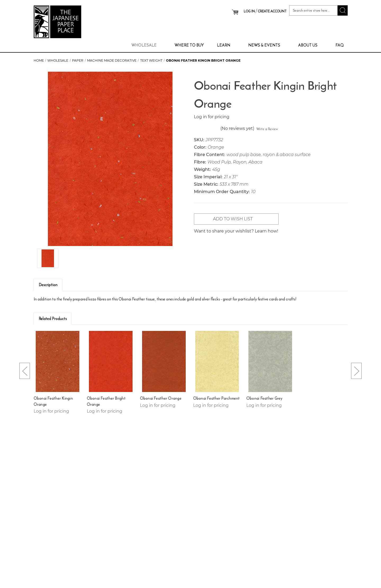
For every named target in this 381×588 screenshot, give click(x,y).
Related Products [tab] (53, 319)
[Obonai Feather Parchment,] (217, 361)
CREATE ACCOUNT (272, 11)
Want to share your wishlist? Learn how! (236, 231)
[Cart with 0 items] (235, 12)
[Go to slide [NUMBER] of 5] (25, 371)
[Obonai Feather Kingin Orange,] (58, 361)
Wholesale (146, 45)
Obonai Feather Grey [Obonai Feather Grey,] (264, 398)
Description (48, 285)
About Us (310, 45)
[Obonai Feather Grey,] (270, 361)
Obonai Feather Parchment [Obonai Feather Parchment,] (217, 398)
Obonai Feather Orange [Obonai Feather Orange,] (161, 398)
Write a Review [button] (267, 129)
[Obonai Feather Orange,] (164, 361)
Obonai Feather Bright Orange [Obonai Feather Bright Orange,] (106, 401)
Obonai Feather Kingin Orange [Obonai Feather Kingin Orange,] (53, 401)
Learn (226, 45)
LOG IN (249, 11)
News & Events (267, 45)
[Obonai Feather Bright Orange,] (111, 361)
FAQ (340, 45)
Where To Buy (189, 45)
